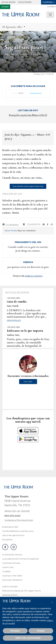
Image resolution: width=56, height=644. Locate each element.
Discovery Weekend (12, 580)
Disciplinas (7, 539)
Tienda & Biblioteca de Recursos (18, 531)
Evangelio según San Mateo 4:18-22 (28, 115)
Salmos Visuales (10, 586)
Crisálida (6, 571)
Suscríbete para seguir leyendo (28, 186)
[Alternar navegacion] (50, 15)
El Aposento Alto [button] (13, 27)
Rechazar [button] (15, 631)
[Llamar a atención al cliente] (12, 516)
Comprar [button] (48, 2)
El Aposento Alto (10, 527)
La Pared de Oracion (12, 555)
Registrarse (25, 2)
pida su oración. (34, 276)
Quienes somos (10, 595)
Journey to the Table (12, 576)
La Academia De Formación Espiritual (20, 559)
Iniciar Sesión (8, 2)
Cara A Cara (8, 567)
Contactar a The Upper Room (19, 520)
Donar (5, 7)
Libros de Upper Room (13, 535)
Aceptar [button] (41, 631)
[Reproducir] (9, 93)
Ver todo (28, 381)
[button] (52, 602)
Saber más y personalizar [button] (28, 638)
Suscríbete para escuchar (28, 86)
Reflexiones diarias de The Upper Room (22, 591)
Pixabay (50, 74)
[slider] (15, 93)
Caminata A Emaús (11, 563)
